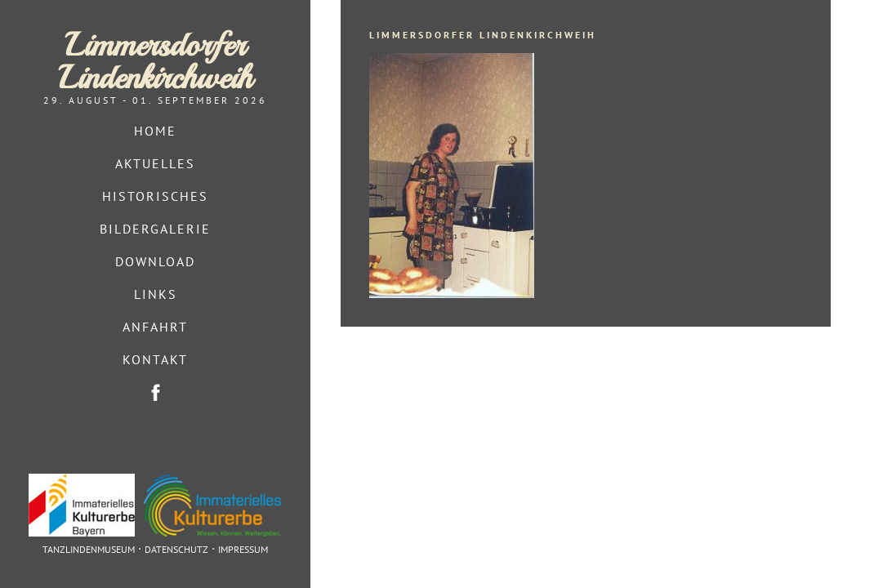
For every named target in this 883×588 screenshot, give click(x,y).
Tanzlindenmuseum (89, 549)
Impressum (243, 549)
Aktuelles (155, 163)
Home (155, 131)
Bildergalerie (155, 229)
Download (155, 261)
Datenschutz (176, 549)
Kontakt (155, 359)
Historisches (155, 196)
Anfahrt (155, 327)
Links (156, 294)
